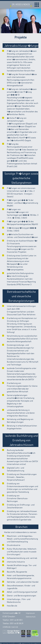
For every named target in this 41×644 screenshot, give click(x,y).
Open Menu (37, 5)
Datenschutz (31, 617)
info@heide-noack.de (10, 627)
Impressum (30, 613)
